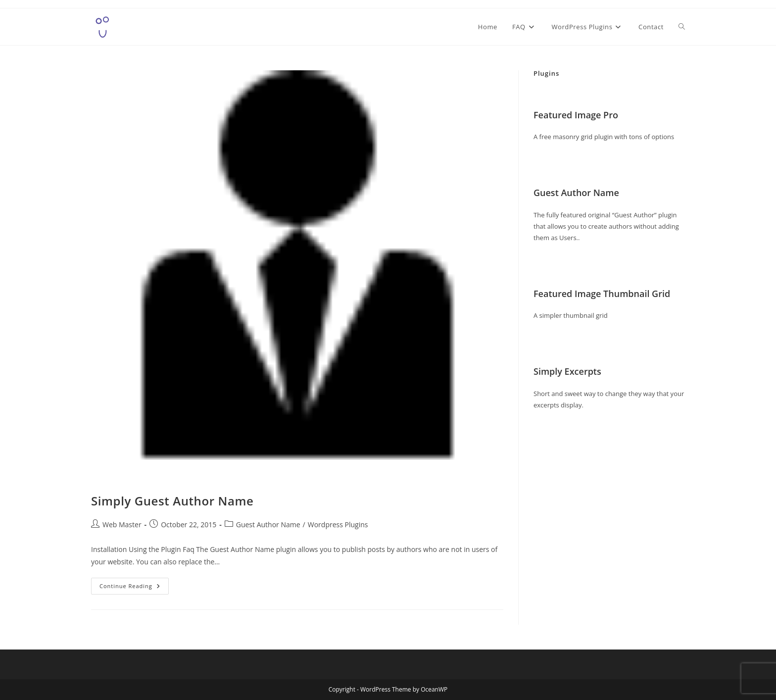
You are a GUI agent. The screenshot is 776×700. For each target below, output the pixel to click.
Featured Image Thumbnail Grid (602, 294)
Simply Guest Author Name (172, 501)
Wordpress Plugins (338, 525)
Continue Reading (134, 588)
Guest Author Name (268, 525)
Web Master (122, 525)
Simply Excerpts (567, 371)
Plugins (546, 73)
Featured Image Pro (576, 115)
